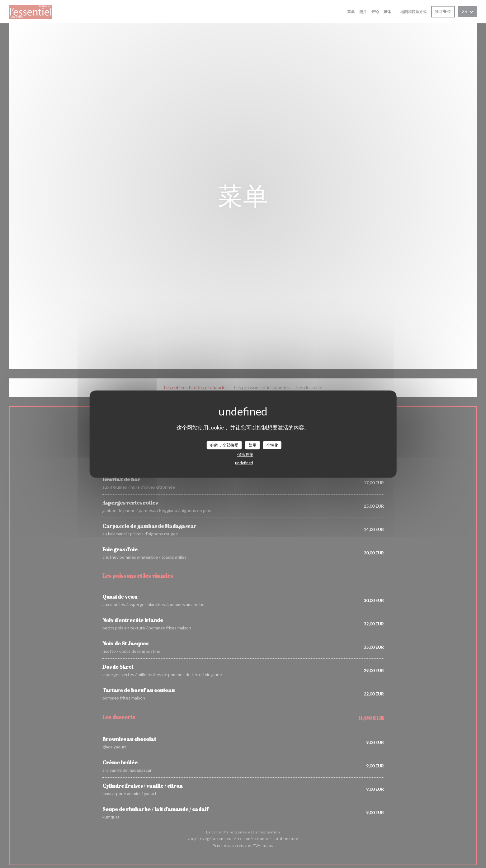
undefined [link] (244, 463)
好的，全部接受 (224, 445)
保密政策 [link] (245, 454)
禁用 (252, 445)
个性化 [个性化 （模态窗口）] (272, 445)
